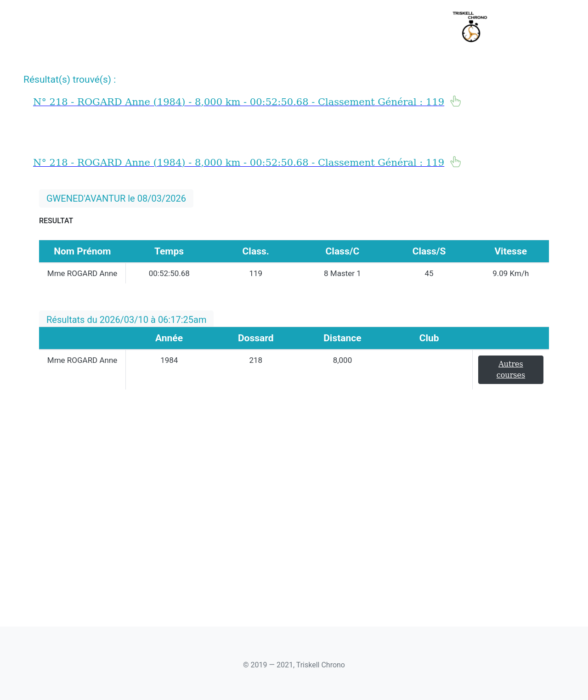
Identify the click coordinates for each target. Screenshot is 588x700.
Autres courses (511, 370)
